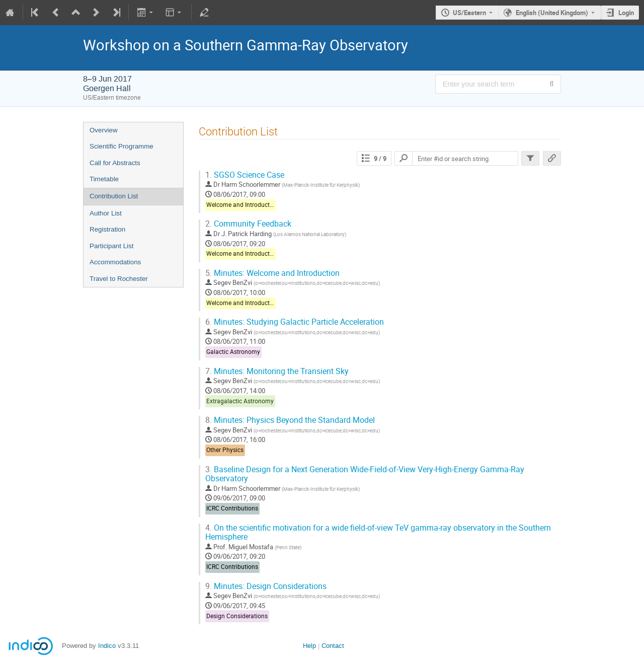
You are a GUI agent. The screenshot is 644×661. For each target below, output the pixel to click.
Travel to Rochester (119, 279)
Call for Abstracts (115, 163)
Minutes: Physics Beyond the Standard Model (290, 420)
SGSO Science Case (245, 175)
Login (626, 13)
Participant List (111, 246)
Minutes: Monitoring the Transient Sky (277, 371)
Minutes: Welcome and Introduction (272, 273)
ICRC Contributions (232, 508)
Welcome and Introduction (242, 205)
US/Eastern (469, 13)
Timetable (104, 179)
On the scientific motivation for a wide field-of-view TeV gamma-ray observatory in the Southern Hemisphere (378, 533)
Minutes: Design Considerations (266, 586)
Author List (106, 213)
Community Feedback (248, 224)
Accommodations (115, 262)
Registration (107, 229)
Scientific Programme (122, 146)
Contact (333, 646)
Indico (107, 646)
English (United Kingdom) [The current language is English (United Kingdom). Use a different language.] (552, 13)
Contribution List (114, 196)
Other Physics (225, 450)
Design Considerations (237, 616)
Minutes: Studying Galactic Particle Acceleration (295, 322)
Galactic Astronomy (233, 352)
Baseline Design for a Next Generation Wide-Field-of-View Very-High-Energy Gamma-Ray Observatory (365, 474)
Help (309, 646)
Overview (104, 130)
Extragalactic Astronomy (240, 401)
